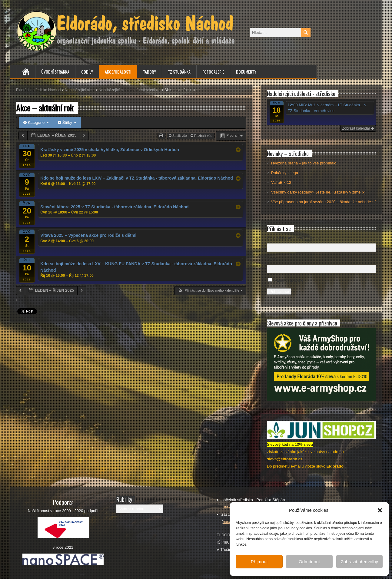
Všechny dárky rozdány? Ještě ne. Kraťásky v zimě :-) (318, 192)
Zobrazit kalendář (358, 128)
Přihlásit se (279, 291)
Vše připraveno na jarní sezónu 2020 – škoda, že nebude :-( (323, 202)
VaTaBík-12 (281, 182)
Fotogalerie (213, 72)
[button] (380, 510)
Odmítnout (309, 562)
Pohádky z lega (285, 173)
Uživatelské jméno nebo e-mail (294, 238)
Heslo (272, 259)
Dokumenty (246, 72)
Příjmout (259, 562)
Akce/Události (118, 72)
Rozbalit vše (202, 136)
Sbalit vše (178, 136)
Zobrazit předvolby (359, 562)
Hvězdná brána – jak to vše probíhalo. (304, 163)
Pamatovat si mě (289, 280)
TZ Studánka (179, 72)
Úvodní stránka (55, 72)
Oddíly (87, 72)
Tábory (149, 72)
